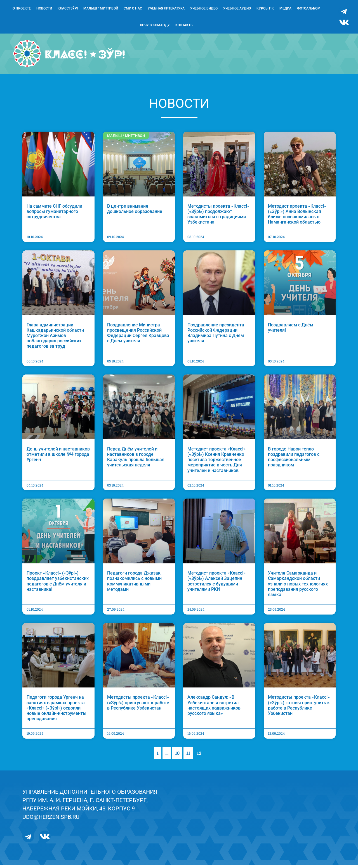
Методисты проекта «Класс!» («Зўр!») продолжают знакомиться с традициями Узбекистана (218, 217)
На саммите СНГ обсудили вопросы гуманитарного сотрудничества (54, 214)
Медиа (285, 8)
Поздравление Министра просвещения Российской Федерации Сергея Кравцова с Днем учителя (138, 336)
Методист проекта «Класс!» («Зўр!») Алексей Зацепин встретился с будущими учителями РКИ (216, 584)
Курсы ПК (265, 8)
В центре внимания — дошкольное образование (135, 212)
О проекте (22, 8)
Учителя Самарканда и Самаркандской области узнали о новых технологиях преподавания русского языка (298, 587)
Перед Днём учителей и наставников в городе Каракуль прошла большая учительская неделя (136, 460)
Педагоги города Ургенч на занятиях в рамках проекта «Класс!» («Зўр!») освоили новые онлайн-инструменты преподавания (56, 711)
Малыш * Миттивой (101, 8)
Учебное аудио (237, 8)
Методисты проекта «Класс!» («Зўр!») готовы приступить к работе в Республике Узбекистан (299, 709)
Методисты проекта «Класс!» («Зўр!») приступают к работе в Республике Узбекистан (138, 706)
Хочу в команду (155, 25)
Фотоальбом (309, 8)
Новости (44, 8)
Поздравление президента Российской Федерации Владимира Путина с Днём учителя (216, 336)
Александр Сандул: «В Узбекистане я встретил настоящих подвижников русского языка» (214, 709)
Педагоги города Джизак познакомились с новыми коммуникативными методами (134, 584)
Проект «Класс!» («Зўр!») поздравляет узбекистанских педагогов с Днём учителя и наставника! (58, 584)
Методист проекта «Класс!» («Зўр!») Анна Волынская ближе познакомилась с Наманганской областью (297, 217)
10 (179, 755)
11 (189, 755)
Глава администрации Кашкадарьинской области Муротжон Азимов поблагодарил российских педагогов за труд (55, 339)
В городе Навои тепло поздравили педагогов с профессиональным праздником (294, 460)
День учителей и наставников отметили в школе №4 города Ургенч (58, 457)
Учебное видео (204, 8)
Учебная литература (166, 8)
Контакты (184, 25)
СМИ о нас (133, 8)
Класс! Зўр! (68, 8)
